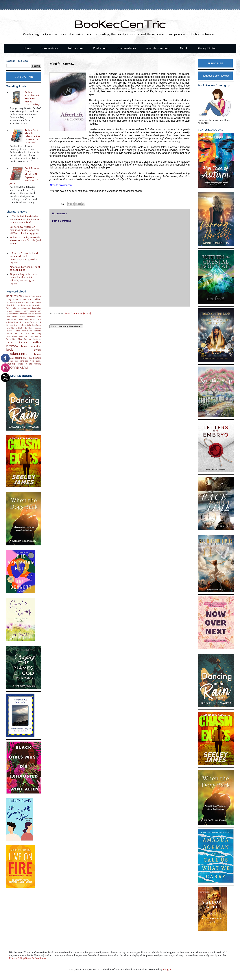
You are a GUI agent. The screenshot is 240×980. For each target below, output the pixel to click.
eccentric (19, 358)
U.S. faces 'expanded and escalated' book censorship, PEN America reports (24, 258)
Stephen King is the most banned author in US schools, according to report (24, 279)
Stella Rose (31, 325)
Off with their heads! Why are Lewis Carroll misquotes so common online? (25, 220)
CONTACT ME (24, 77)
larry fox (28, 358)
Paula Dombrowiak (22, 319)
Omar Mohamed (28, 317)
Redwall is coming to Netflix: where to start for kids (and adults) (25, 241)
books (38, 354)
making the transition (17, 361)
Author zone (75, 48)
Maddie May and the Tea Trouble (27, 314)
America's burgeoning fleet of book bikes (25, 269)
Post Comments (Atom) (78, 313)
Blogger (167, 969)
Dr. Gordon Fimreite (21, 300)
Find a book (100, 48)
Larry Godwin (30, 311)
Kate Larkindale (35, 308)
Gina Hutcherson (34, 303)
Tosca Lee (34, 336)
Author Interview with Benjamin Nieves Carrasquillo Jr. (33, 98)
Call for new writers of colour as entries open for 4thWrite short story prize (24, 230)
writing (38, 364)
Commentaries (127, 48)
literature (37, 358)
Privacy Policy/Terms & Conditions (27, 958)
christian (10, 358)
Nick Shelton (12, 317)
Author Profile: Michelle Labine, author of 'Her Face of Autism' (33, 136)
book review (24, 350)
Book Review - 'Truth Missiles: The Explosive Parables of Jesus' (25, 176)
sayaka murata (25, 364)
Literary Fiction (206, 48)
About (183, 48)
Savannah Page (20, 325)
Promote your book (158, 48)
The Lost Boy (21, 334)
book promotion (31, 346)
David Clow (30, 296)
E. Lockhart (36, 300)
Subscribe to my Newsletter (66, 326)
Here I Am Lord (13, 305)
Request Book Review (215, 76)
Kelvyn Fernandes (14, 311)
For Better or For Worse (16, 303)
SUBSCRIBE (215, 63)
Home (27, 48)
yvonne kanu (17, 368)
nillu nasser (36, 361)
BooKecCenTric (120, 24)
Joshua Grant (22, 308)
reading (11, 364)
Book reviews (49, 48)
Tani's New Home (24, 331)
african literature (17, 343)
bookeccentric (19, 354)
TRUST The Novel (25, 328)
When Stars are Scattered (29, 339)
